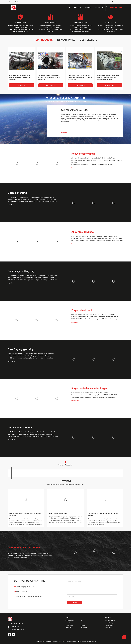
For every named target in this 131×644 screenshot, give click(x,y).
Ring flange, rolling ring (21, 271)
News (82, 621)
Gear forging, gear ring (21, 349)
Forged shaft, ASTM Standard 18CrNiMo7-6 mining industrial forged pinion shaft (94, 236)
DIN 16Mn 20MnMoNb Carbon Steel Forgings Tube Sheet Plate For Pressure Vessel (31, 432)
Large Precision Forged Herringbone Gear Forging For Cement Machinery (28, 356)
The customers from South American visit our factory (103, 514)
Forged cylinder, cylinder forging (90, 388)
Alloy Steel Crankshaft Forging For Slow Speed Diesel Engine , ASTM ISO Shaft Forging (80, 77)
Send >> (74, 603)
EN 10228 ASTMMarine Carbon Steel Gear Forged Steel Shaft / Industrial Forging (94, 319)
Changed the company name (58, 513)
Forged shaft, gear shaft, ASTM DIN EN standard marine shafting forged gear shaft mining (97, 238)
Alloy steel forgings (83, 232)
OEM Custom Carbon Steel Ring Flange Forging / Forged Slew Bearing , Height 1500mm (32, 280)
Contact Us (68, 628)
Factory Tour (69, 623)
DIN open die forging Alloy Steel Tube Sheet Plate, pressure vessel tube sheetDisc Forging (33, 436)
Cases (82, 623)
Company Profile (70, 621)
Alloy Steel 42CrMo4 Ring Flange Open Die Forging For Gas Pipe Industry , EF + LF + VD (32, 275)
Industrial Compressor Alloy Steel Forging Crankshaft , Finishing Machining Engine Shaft (108, 77)
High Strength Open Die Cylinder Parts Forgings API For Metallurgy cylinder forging (31, 434)
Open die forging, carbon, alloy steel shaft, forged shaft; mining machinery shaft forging (32, 199)
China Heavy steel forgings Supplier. (44, 642)
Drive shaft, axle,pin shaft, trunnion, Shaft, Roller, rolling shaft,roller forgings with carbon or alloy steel (97, 161)
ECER (95, 642)
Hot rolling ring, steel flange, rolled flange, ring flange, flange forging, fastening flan (31, 278)
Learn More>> (64, 132)
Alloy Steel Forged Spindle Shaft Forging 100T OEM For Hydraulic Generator (20, 77)
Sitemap (83, 625)
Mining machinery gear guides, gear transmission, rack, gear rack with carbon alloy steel (32, 202)
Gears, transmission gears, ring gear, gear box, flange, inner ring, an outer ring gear (31, 354)
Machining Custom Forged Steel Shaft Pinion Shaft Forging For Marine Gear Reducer (95, 317)
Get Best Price (22, 85)
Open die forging (17, 193)
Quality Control (69, 625)
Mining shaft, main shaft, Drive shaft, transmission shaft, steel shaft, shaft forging (31, 197)
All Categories (108, 628)
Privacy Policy (84, 628)
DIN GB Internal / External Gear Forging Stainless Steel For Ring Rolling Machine (30, 358)
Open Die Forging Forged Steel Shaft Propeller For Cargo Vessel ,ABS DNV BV (93, 315)
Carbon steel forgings (20, 428)
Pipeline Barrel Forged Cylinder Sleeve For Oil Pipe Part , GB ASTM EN (91, 393)
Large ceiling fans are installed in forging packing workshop (25, 514)
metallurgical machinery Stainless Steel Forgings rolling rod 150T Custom (92, 165)
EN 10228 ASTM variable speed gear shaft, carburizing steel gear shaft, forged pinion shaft (97, 241)
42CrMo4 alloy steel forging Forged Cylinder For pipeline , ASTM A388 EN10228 (94, 397)
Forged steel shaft (82, 310)
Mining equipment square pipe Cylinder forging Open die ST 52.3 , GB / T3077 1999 (95, 395)
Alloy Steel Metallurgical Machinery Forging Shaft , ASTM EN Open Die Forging (93, 158)
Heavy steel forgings (83, 154)
